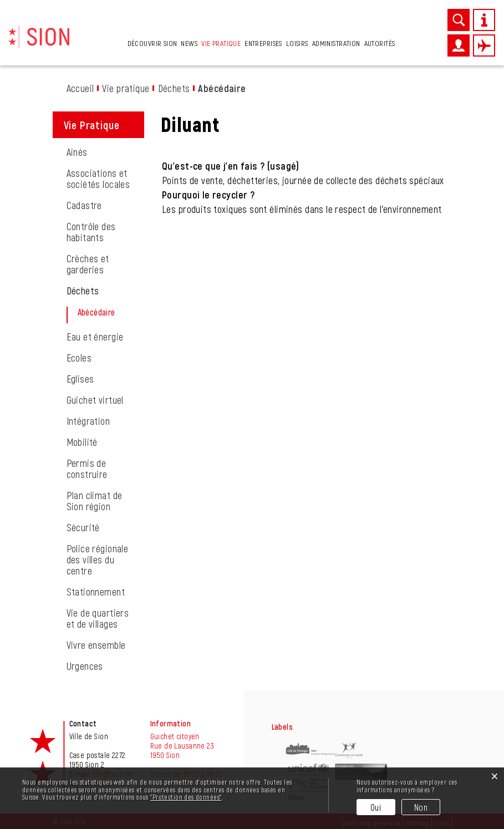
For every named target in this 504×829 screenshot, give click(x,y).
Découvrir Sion (152, 43)
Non (421, 807)
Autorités (380, 43)
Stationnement (96, 592)
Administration (336, 43)
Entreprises (263, 43)
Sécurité (83, 527)
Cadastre (84, 205)
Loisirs (297, 43)
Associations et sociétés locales (98, 179)
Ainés (77, 152)
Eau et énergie (95, 337)
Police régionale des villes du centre (98, 560)
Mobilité (82, 442)
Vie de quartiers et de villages (98, 618)
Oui (376, 807)
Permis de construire (87, 469)
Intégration (88, 421)
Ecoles (79, 358)
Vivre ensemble (96, 645)
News (189, 43)
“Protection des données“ (186, 797)
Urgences (85, 666)
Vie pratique (221, 43)
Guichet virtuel (95, 400)
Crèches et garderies (88, 264)
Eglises (80, 379)
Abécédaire (112, 312)
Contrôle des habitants (91, 232)
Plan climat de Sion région (95, 501)
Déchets (83, 291)
